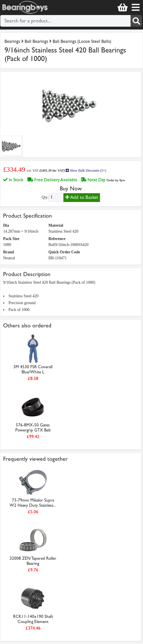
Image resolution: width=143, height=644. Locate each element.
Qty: (45, 197)
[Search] (136, 21)
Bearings (12, 41)
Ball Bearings (36, 41)
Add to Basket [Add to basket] (82, 197)
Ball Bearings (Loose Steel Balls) (82, 41)
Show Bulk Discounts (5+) (86, 171)
